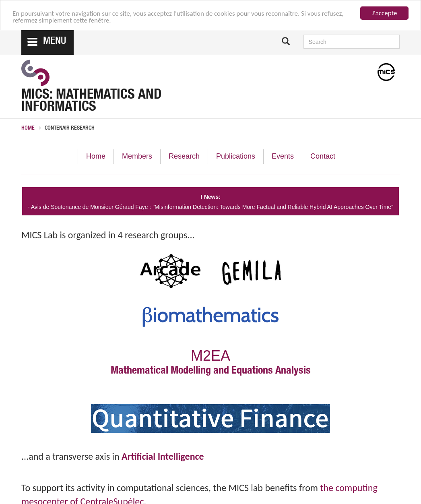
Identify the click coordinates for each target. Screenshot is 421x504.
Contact (323, 156)
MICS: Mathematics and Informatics (92, 102)
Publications (236, 156)
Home (28, 128)
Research (184, 156)
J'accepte (385, 13)
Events (283, 156)
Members (137, 156)
